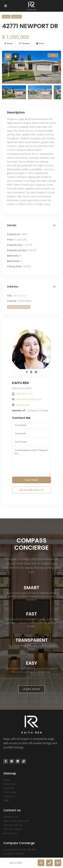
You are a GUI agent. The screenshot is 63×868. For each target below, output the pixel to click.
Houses (16, 17)
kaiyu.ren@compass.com (29, 399)
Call (32, 490)
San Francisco (20, 295)
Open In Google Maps (19, 307)
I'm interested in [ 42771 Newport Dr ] (32, 461)
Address (13, 287)
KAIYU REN (20, 383)
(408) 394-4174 (24, 394)
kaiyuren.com (23, 405)
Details (12, 225)
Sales (6, 17)
